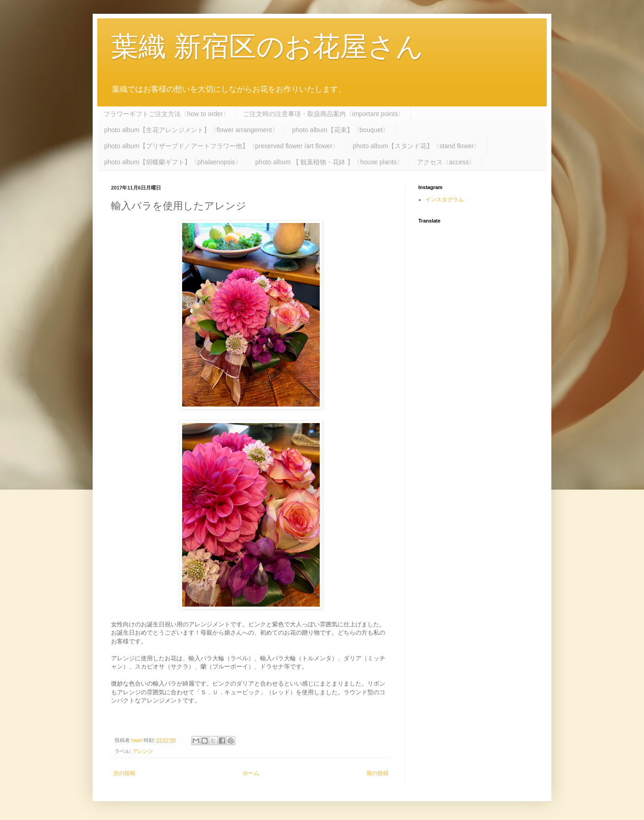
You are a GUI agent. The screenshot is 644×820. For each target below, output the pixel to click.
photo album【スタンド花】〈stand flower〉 (417, 146)
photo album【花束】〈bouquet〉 (341, 130)
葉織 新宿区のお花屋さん (267, 47)
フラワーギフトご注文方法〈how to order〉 (167, 114)
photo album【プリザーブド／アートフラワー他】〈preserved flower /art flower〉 (222, 146)
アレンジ (143, 751)
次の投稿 (124, 773)
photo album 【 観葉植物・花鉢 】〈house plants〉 (329, 162)
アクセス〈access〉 (446, 162)
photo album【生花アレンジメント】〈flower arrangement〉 (191, 130)
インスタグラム (444, 200)
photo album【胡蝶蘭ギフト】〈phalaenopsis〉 (173, 162)
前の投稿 (378, 773)
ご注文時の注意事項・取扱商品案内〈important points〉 (324, 114)
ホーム (251, 773)
